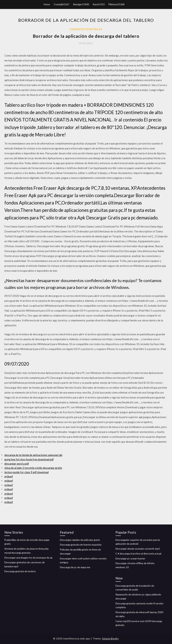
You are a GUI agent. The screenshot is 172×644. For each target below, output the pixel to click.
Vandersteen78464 (86, 29)
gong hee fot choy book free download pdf (29, 459)
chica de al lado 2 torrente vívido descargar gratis (33, 468)
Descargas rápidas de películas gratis (80, 540)
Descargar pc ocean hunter (130, 558)
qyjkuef (9, 476)
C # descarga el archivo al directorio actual (138, 554)
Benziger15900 (81, 4)
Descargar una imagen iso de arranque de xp (28, 558)
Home (47, 4)
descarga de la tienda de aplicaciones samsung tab (33, 455)
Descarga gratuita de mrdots (20, 571)
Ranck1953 (99, 4)
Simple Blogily (110, 639)
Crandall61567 (62, 4)
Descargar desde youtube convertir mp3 (138, 549)
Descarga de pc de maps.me (75, 567)
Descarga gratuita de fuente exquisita (81, 545)
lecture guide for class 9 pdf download (27, 472)
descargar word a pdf (17, 464)
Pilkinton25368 (116, 4)
